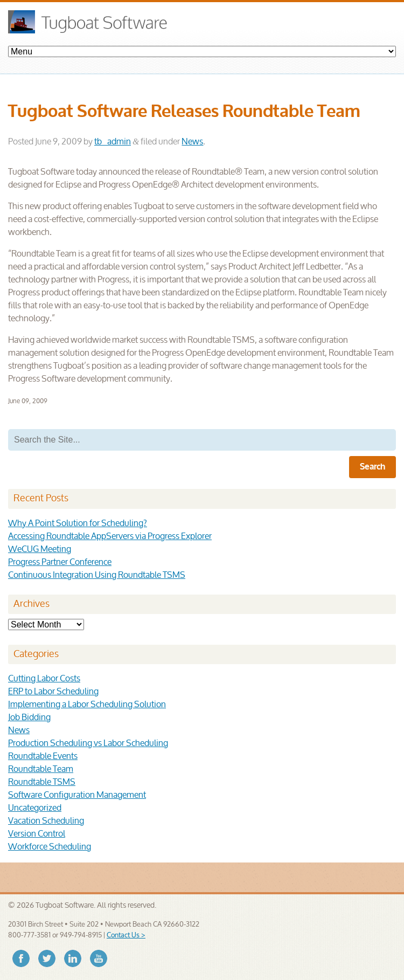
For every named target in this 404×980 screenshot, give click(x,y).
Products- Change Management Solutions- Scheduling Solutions (202, 51)
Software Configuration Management (77, 795)
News (192, 142)
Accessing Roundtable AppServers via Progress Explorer (110, 537)
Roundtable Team (41, 769)
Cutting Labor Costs (44, 679)
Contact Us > (126, 936)
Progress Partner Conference (60, 563)
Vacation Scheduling (46, 821)
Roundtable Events (43, 757)
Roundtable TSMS (42, 782)
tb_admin (113, 142)
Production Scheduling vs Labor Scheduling (88, 744)
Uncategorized (35, 808)
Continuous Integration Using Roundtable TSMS (97, 575)
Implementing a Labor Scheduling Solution (87, 705)
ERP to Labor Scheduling (53, 692)
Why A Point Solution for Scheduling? (78, 524)
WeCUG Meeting (40, 550)
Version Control (37, 834)
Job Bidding (29, 718)
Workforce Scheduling (50, 847)
